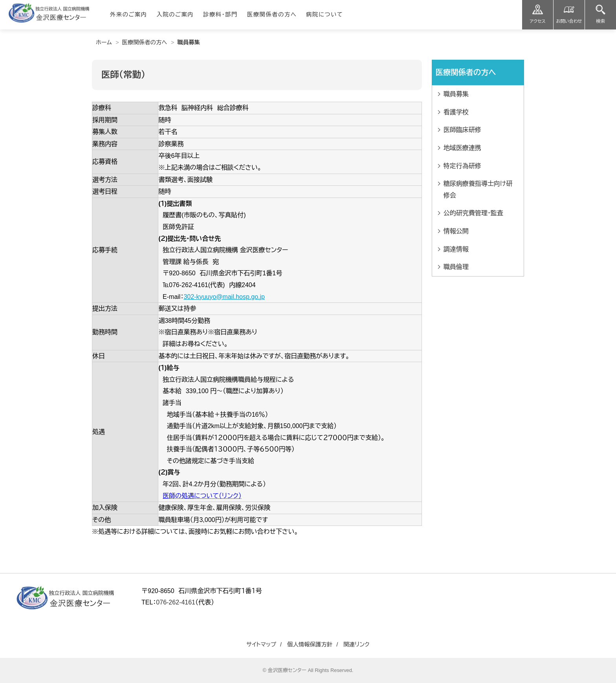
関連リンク (357, 645)
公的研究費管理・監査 (473, 213)
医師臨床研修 (462, 130)
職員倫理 (456, 267)
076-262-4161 (176, 602)
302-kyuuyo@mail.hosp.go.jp (224, 297)
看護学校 (456, 112)
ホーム (104, 42)
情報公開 (456, 231)
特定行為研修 (462, 166)
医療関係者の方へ (145, 42)
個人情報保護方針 (310, 645)
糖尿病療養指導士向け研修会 (478, 190)
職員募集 (456, 94)
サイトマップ (261, 645)
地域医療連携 (462, 148)
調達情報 (456, 249)
